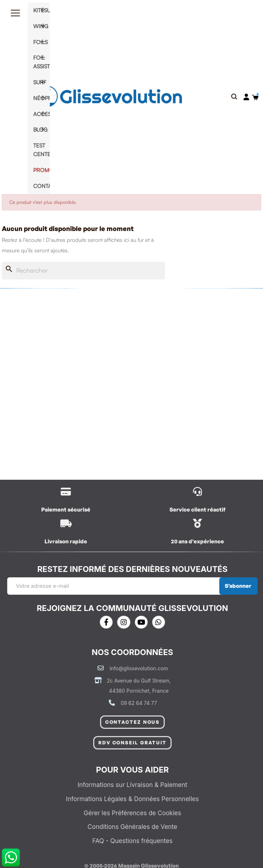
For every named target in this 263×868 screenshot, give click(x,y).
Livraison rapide (66, 541)
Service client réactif (197, 510)
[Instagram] (124, 622)
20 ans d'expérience (197, 541)
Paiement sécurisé (66, 510)
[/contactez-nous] (197, 491)
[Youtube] (141, 622)
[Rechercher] (83, 271)
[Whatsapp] (159, 622)
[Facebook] (106, 622)
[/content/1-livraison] (66, 491)
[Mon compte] (246, 97)
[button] (234, 97)
